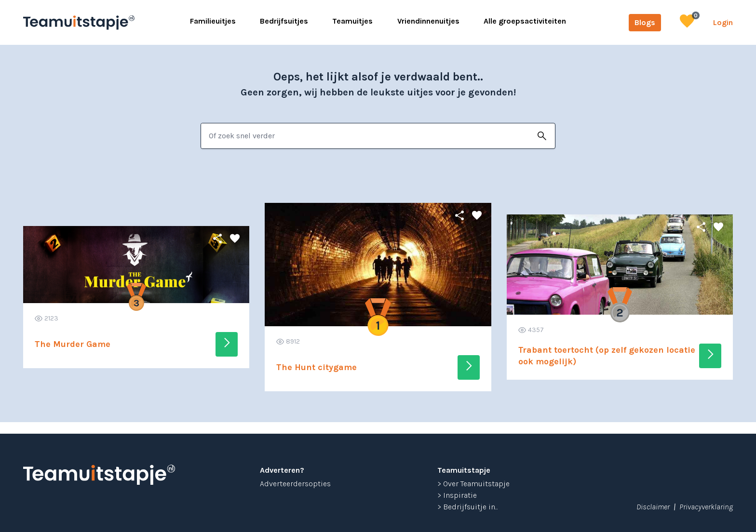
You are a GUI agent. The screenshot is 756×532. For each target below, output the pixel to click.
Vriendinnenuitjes (428, 21)
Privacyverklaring (706, 507)
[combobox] (365, 136)
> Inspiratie (457, 495)
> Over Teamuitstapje (473, 484)
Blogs (645, 22)
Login (723, 22)
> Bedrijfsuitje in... (468, 507)
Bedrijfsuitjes (284, 21)
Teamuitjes (352, 21)
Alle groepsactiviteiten (525, 21)
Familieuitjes (213, 21)
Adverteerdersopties (295, 484)
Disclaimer (653, 507)
